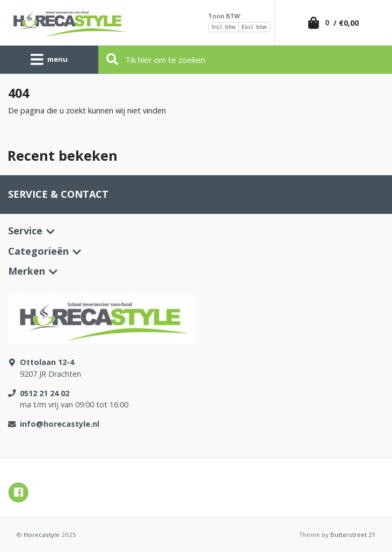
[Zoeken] (245, 60)
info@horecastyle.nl (60, 424)
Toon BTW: (225, 16)
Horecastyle (42, 535)
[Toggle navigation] (49, 60)
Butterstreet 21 (353, 535)
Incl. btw (224, 27)
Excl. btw (254, 27)
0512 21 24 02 (45, 393)
